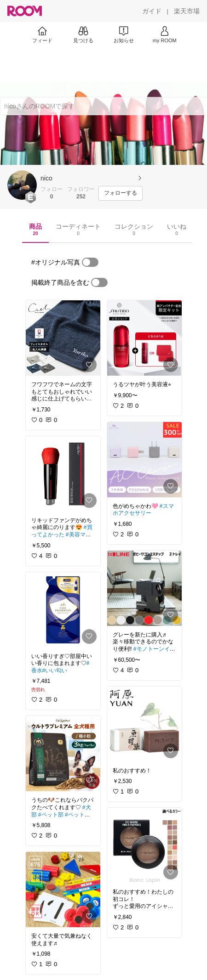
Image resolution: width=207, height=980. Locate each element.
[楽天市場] (187, 11)
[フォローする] (121, 193)
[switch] (90, 262)
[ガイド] (152, 11)
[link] (63, 338)
